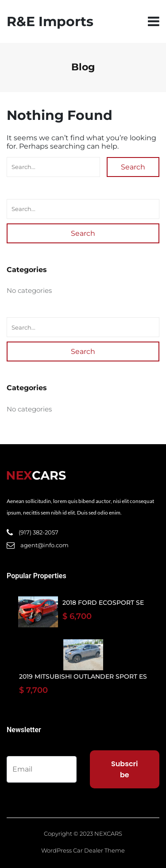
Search (133, 167)
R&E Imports (50, 21)
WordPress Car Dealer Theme (83, 850)
